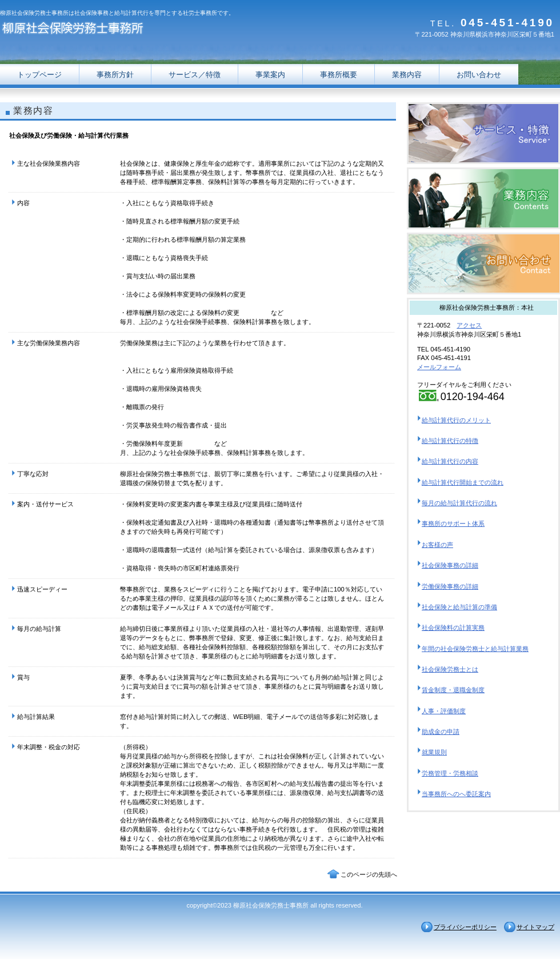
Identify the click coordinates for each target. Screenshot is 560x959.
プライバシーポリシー (465, 927)
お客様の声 (437, 545)
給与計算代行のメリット (456, 420)
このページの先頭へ (369, 874)
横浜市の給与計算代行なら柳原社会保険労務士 (483, 133)
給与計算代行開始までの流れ (463, 482)
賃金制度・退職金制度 (453, 690)
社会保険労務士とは (450, 669)
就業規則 (434, 752)
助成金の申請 (441, 732)
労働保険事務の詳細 (450, 586)
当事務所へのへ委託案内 (456, 794)
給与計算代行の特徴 (450, 441)
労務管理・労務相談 (450, 773)
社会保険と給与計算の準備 (459, 607)
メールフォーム (439, 367)
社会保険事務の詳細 (450, 565)
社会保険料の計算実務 (453, 628)
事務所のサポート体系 (453, 524)
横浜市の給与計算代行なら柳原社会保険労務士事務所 (114, 30)
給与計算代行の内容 (450, 461)
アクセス (469, 325)
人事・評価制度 (444, 711)
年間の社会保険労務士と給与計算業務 (475, 649)
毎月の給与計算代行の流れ (459, 503)
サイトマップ (535, 927)
